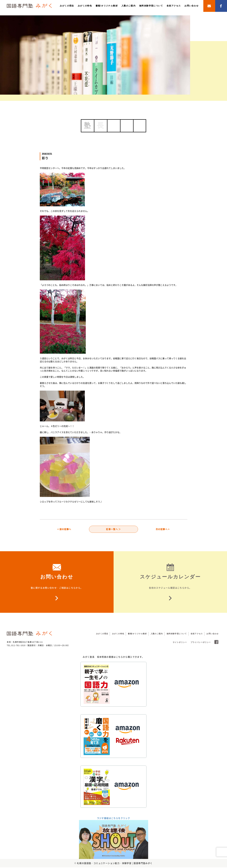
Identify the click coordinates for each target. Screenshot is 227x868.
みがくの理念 (67, 6)
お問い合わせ (191, 6)
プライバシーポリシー (201, 643)
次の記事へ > (163, 529)
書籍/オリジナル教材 (107, 6)
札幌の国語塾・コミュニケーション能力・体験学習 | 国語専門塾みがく (115, 864)
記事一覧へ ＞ (113, 529)
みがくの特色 (85, 6)
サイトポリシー (180, 643)
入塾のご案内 (128, 6)
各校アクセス (174, 6)
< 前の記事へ (64, 529)
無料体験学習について (151, 6)
